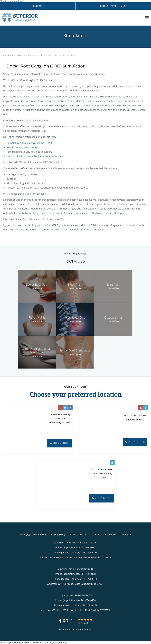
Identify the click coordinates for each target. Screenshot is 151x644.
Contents (31, 56)
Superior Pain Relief (13, 56)
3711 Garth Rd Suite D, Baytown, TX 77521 (135, 417)
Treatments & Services (51, 56)
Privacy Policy (58, 534)
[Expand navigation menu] (147, 18)
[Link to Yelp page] (60, 408)
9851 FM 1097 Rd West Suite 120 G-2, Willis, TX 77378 (102, 473)
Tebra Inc (42, 534)
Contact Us (125, 534)
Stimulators (71, 56)
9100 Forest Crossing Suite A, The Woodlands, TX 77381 (60, 418)
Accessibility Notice (105, 534)
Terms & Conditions (80, 534)
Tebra (90, 629)
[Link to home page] (30, 18)
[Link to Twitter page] (65, 408)
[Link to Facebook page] (70, 408)
